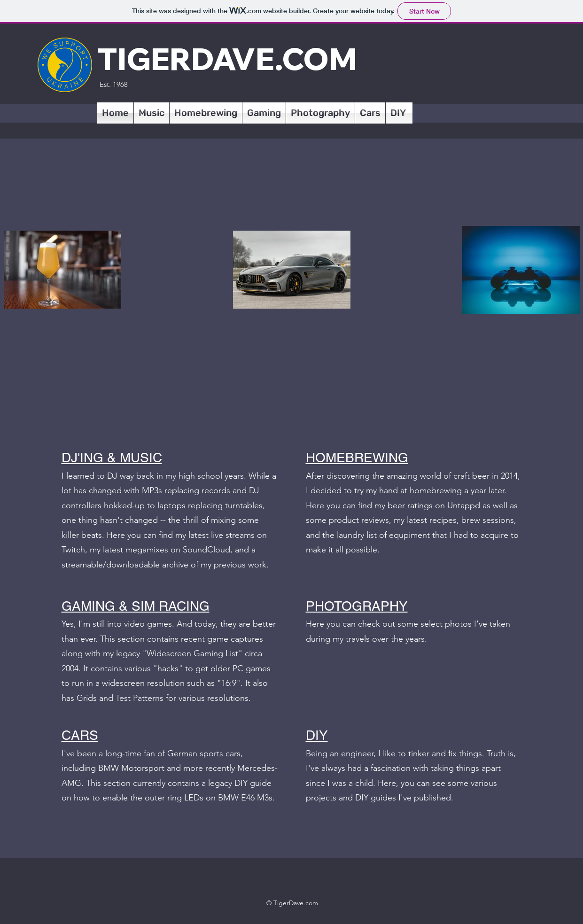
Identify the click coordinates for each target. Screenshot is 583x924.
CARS (80, 735)
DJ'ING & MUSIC (112, 458)
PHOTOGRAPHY (357, 606)
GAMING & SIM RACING (136, 606)
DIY (317, 735)
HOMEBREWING (357, 458)
